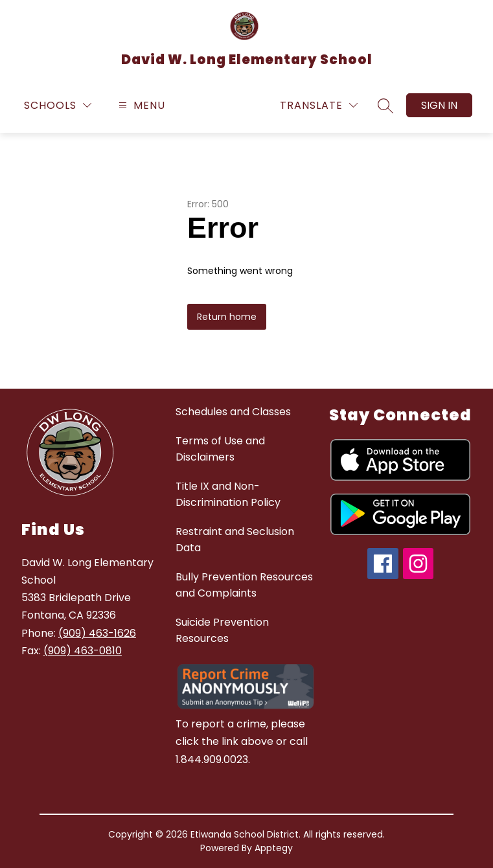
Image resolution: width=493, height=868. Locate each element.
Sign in (439, 105)
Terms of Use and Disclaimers (220, 449)
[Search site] (385, 106)
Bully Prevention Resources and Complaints (244, 585)
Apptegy (274, 848)
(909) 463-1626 (97, 633)
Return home (227, 317)
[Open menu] (140, 105)
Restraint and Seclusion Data (235, 540)
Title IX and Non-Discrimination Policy (228, 494)
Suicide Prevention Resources (222, 630)
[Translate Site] (319, 105)
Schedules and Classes (233, 412)
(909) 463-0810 (83, 651)
